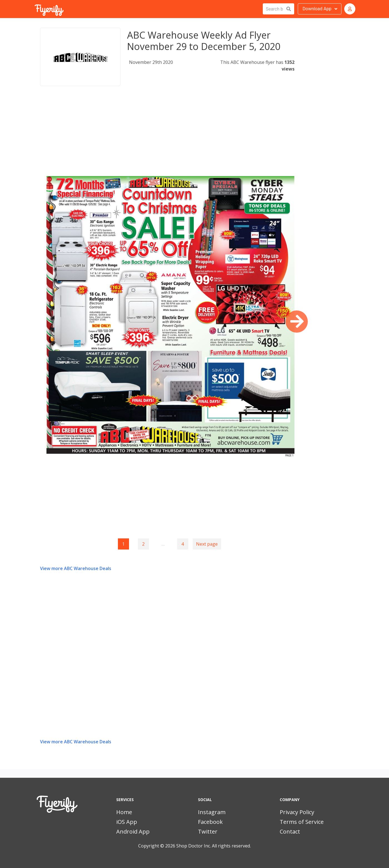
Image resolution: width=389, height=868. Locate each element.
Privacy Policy (297, 812)
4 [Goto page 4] (183, 544)
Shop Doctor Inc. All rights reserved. (214, 846)
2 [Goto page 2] (143, 544)
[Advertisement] (167, 137)
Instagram (212, 812)
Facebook (210, 822)
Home (124, 812)
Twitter (208, 831)
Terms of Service (302, 822)
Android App (133, 831)
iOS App (127, 822)
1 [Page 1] (123, 544)
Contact (290, 831)
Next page (207, 544)
